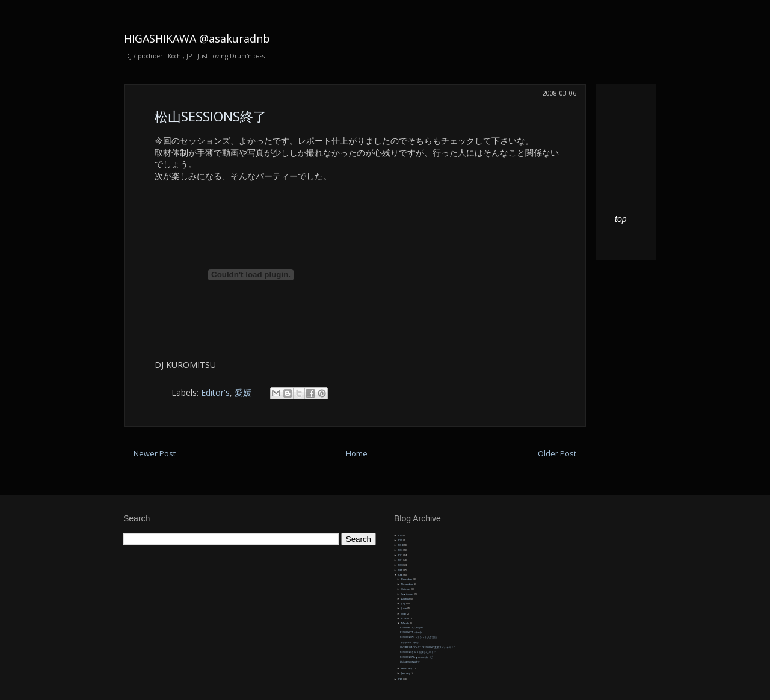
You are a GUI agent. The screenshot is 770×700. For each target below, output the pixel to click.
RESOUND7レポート (411, 632)
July (404, 603)
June (404, 608)
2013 (400, 550)
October (406, 589)
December (407, 579)
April (405, 619)
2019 (400, 536)
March (405, 623)
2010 (400, 565)
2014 (400, 545)
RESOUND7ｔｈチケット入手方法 (418, 637)
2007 (400, 679)
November (408, 584)
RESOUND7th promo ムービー (417, 657)
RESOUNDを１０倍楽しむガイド (418, 652)
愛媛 (243, 392)
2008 (400, 575)
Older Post (557, 454)
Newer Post (155, 454)
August (406, 599)
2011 (400, 560)
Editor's (215, 392)
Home (357, 454)
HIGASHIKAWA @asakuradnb (197, 38)
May (404, 614)
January (406, 673)
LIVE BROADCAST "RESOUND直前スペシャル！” (427, 647)
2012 (400, 555)
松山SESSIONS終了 (211, 116)
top (621, 219)
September (408, 594)
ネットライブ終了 (410, 643)
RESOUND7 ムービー (411, 628)
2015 (400, 540)
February (407, 668)
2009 (400, 570)
